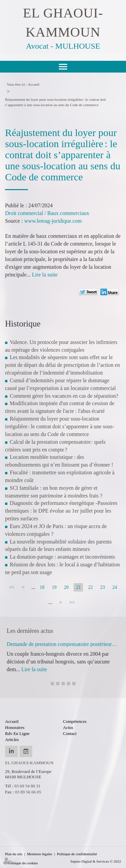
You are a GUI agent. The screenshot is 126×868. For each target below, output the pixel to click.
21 (78, 587)
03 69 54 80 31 (27, 786)
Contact (70, 733)
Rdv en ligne (17, 733)
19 (54, 587)
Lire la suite (45, 275)
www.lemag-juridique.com (53, 221)
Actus (68, 727)
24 (115, 587)
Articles (12, 740)
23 (102, 587)
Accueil (34, 84)
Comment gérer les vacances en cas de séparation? (64, 396)
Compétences (75, 721)
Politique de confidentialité (77, 854)
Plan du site (14, 854)
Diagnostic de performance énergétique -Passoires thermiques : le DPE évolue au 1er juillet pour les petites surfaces (61, 511)
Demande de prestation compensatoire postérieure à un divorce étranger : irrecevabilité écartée (63, 644)
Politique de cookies (23, 863)
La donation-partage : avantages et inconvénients (62, 557)
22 (90, 587)
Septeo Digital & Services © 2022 (96, 861)
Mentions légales (40, 854)
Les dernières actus (30, 631)
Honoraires (15, 727)
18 (42, 587)
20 (66, 587)
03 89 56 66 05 (28, 792)
